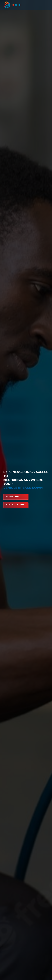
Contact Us (15, 504)
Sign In (12, 496)
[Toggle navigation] (45, 5)
